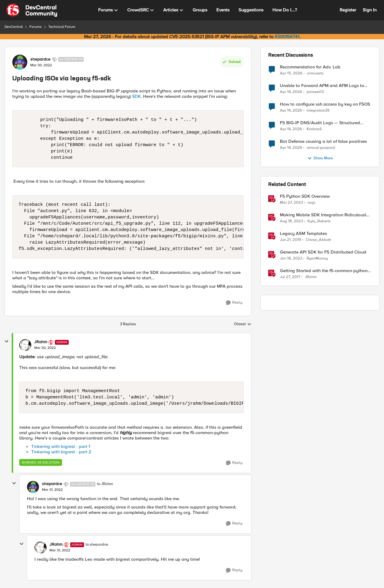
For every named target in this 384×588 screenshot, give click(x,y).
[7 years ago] (291, 240)
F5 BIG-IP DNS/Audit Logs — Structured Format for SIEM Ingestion (320, 123)
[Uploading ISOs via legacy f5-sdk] (45, 348)
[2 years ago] (291, 221)
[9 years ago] (290, 277)
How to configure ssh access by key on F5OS (325, 104)
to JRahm (105, 484)
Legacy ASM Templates (303, 234)
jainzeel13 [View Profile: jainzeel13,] (315, 92)
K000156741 (287, 37)
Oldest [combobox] (243, 324)
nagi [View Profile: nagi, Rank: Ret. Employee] (311, 203)
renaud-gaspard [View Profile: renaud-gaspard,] (321, 148)
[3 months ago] (291, 73)
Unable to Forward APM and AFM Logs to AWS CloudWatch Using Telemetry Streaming (325, 86)
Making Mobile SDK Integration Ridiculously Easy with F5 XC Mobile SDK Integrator (324, 215)
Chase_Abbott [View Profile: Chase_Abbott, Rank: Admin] (318, 240)
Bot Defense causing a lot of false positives (323, 141)
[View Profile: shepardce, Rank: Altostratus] (20, 62)
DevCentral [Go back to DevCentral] (14, 27)
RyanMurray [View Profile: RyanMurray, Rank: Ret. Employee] (317, 258)
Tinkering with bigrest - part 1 (61, 446)
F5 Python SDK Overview (305, 196)
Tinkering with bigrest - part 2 (61, 452)
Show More (320, 158)
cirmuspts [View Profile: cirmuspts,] (315, 73)
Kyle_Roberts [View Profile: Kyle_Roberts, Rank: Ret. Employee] (319, 221)
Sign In (370, 10)
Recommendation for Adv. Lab (310, 67)
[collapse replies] (7, 341)
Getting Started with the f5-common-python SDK (324, 271)
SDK (136, 96)
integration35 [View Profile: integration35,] (318, 111)
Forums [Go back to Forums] (36, 27)
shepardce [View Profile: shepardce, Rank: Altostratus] (40, 59)
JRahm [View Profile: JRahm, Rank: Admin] (41, 342)
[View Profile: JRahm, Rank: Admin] (25, 345)
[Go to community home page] (32, 10)
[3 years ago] (291, 203)
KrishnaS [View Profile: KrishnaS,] (314, 129)
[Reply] (234, 303)
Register (348, 10)
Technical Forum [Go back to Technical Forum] (62, 27)
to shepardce (97, 545)
